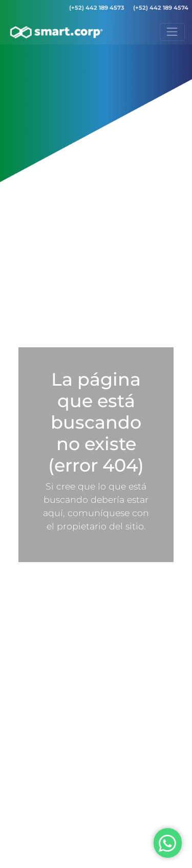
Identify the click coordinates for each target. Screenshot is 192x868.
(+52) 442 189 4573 (97, 8)
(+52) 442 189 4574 (161, 8)
